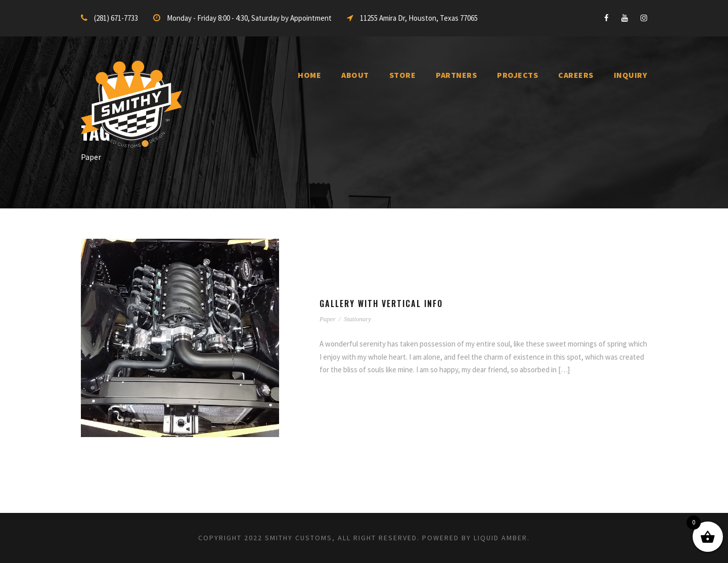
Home (309, 75)
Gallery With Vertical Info (381, 304)
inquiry (631, 75)
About (355, 75)
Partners (456, 75)
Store (403, 75)
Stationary (357, 319)
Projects (517, 75)
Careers (576, 75)
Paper (328, 319)
